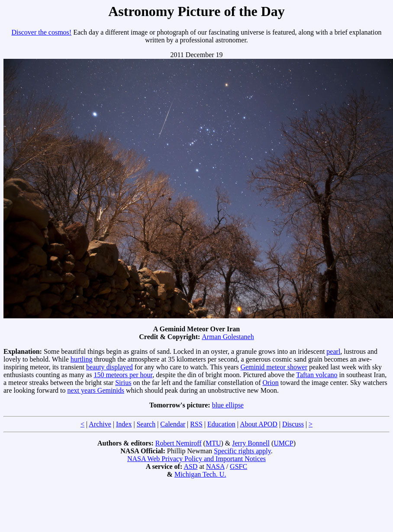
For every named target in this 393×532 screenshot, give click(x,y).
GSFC (238, 466)
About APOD (259, 424)
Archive (100, 424)
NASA (215, 466)
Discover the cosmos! (42, 32)
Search (146, 424)
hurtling (82, 359)
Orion (270, 383)
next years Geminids (96, 390)
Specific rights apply (242, 451)
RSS (196, 424)
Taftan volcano (317, 375)
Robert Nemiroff (179, 443)
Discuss (293, 424)
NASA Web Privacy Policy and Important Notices (196, 459)
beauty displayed (110, 367)
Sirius (123, 383)
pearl (333, 351)
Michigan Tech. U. (200, 474)
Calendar (173, 424)
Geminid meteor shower (274, 367)
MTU (213, 443)
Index (124, 424)
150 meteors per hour (123, 375)
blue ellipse (228, 405)
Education (221, 424)
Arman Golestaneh (228, 337)
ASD (190, 466)
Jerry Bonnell (251, 443)
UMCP (283, 443)
